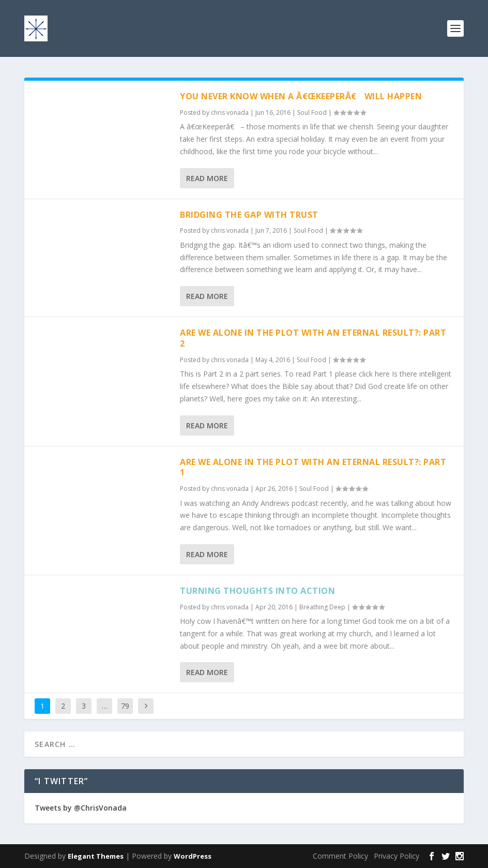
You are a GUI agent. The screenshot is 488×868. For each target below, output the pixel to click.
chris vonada (230, 113)
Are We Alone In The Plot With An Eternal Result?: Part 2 (313, 338)
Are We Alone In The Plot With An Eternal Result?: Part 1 (313, 467)
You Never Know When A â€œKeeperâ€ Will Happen (301, 96)
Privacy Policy (396, 856)
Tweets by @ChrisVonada (81, 808)
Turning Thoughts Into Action (257, 591)
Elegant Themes (96, 856)
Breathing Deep (322, 607)
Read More (207, 178)
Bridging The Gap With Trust (249, 215)
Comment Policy (340, 856)
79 (125, 706)
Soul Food (312, 113)
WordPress (193, 856)
